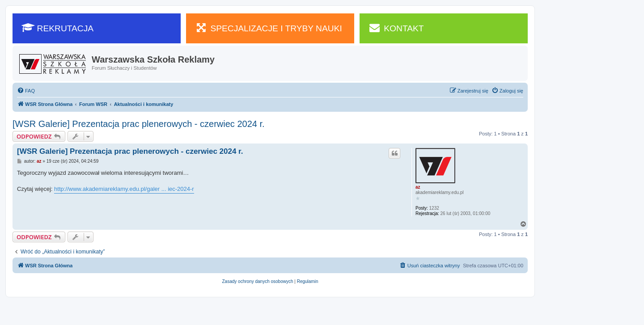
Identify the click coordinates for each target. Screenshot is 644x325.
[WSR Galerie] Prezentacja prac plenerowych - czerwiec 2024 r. (139, 124)
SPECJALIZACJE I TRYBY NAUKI (269, 28)
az (418, 187)
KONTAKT (396, 28)
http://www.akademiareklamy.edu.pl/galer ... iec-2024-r (124, 189)
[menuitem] (26, 91)
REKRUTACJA (57, 28)
